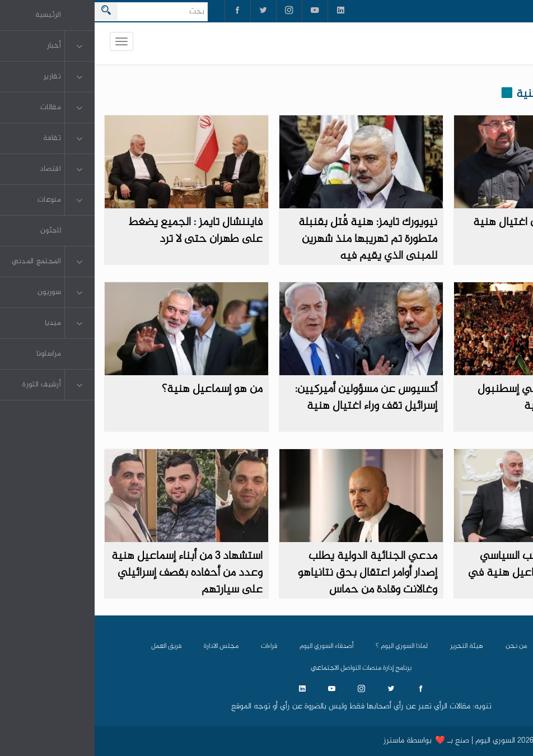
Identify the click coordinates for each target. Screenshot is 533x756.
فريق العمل (72, 646)
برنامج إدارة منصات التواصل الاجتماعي (266, 668)
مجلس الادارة (127, 646)
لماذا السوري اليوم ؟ (307, 646)
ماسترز (299, 741)
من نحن (422, 646)
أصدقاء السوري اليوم (232, 646)
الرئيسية (466, 646)
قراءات (174, 646)
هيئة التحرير (372, 646)
